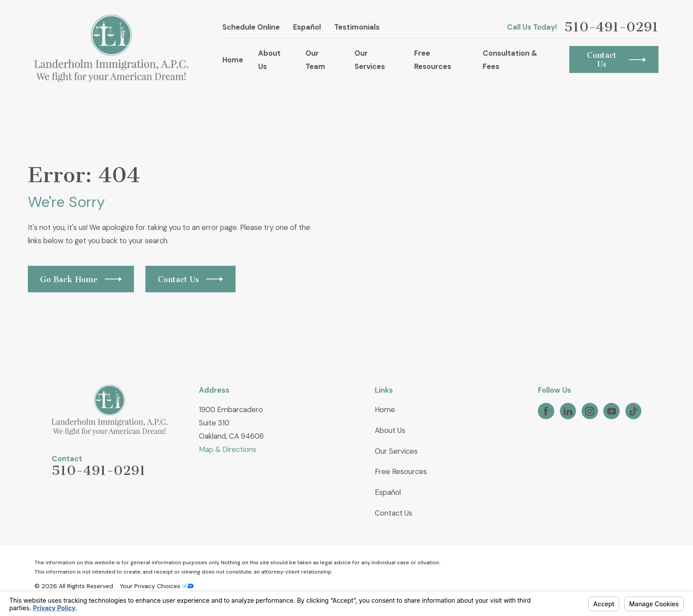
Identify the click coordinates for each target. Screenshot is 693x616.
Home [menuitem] (233, 60)
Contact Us (394, 513)
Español (307, 27)
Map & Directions (228, 449)
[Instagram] (590, 411)
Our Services (396, 451)
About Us (390, 430)
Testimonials (357, 27)
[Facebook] (546, 411)
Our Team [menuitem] (315, 60)
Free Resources (401, 471)
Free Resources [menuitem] (433, 60)
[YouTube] (612, 411)
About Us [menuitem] (269, 60)
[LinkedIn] (568, 411)
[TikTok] (633, 411)
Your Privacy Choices (157, 586)
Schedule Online (251, 27)
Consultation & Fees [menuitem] (510, 60)
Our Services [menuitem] (370, 60)
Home (385, 409)
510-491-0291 (611, 27)
